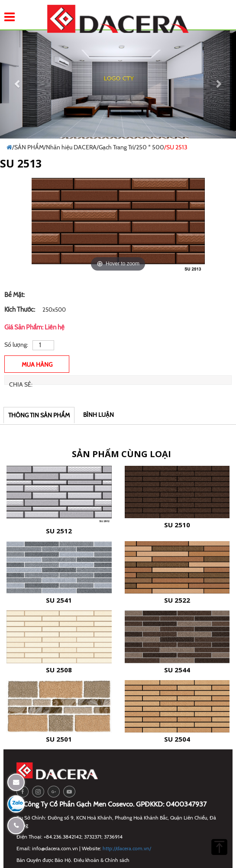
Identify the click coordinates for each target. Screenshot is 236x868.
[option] (118, 226)
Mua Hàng (37, 365)
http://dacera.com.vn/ (127, 848)
